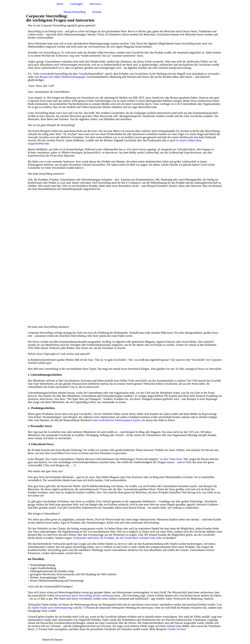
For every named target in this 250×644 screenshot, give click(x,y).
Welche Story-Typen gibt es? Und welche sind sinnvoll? (59, 354)
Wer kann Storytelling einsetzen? (46, 174)
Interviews (95, 4)
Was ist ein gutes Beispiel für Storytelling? (51, 125)
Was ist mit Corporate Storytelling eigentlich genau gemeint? (62, 25)
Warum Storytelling (74, 12)
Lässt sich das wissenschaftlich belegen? (50, 586)
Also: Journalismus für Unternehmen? (49, 92)
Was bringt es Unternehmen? (44, 514)
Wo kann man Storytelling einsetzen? (49, 327)
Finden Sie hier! (177, 629)
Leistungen (76, 4)
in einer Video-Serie (171, 459)
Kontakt (97, 12)
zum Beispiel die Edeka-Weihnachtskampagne (60, 77)
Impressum (32, 640)
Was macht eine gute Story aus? (45, 471)
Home (60, 4)
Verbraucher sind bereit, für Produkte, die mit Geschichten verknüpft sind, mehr (118, 538)
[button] (125, 26)
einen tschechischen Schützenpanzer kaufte (116, 420)
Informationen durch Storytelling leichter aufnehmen (85, 595)
